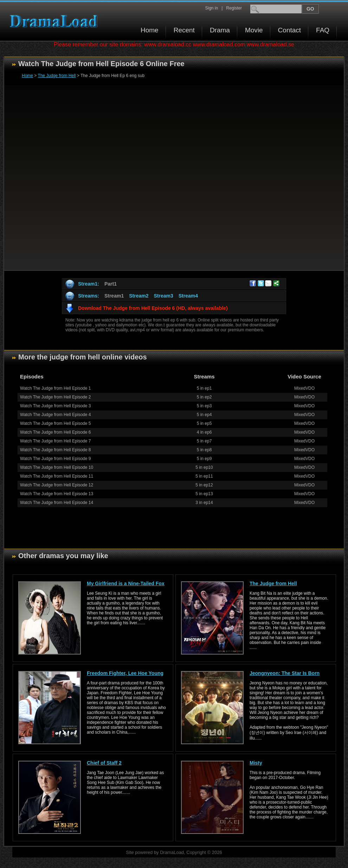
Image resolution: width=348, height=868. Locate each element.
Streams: (89, 296)
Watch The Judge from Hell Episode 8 (55, 450)
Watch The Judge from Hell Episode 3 (55, 406)
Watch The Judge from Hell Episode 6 (55, 432)
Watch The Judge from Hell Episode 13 (57, 494)
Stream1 (114, 296)
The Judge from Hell (57, 76)
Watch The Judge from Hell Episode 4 (55, 415)
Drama (220, 30)
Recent (184, 30)
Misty (256, 763)
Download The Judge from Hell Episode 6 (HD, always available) (153, 308)
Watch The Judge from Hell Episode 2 (55, 397)
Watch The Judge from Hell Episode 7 (55, 441)
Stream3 (163, 296)
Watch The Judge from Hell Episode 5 (55, 423)
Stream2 (139, 296)
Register (234, 8)
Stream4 (188, 296)
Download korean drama (56, 21)
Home (150, 30)
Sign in (211, 8)
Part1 (111, 284)
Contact (289, 30)
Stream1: (89, 284)
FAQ (323, 30)
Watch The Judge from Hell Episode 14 (57, 503)
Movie (254, 30)
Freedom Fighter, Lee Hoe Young (125, 673)
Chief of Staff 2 (104, 763)
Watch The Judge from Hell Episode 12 (57, 485)
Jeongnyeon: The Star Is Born (285, 673)
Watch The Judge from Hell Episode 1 (55, 388)
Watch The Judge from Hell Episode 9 (55, 459)
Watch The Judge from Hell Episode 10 (57, 467)
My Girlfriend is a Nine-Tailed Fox (126, 583)
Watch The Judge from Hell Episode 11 (57, 476)
